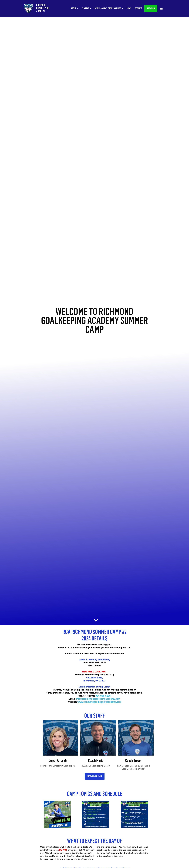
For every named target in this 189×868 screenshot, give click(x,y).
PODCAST (139, 8)
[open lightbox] (56, 814)
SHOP (129, 8)
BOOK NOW (151, 8)
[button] (76, 8)
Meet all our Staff (95, 776)
